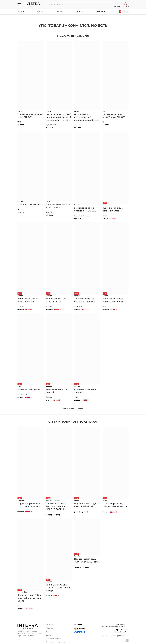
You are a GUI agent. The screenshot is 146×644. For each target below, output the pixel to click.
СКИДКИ (126, 12)
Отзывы (49, 635)
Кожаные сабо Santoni (30, 389)
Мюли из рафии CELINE (30, 205)
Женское (40, 11)
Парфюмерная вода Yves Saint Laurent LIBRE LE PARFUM (57, 506)
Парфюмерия (101, 11)
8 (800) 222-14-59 (122, 636)
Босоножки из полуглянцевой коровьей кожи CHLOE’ (87, 117)
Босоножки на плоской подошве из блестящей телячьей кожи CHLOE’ (59, 117)
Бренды (60, 11)
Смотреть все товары (73, 409)
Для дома (79, 11)
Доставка (117, 6)
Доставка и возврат (54, 638)
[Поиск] (78, 4)
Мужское (21, 11)
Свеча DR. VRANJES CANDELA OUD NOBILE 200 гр (58, 588)
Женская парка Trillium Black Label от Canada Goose (30, 598)
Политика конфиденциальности (59, 642)
